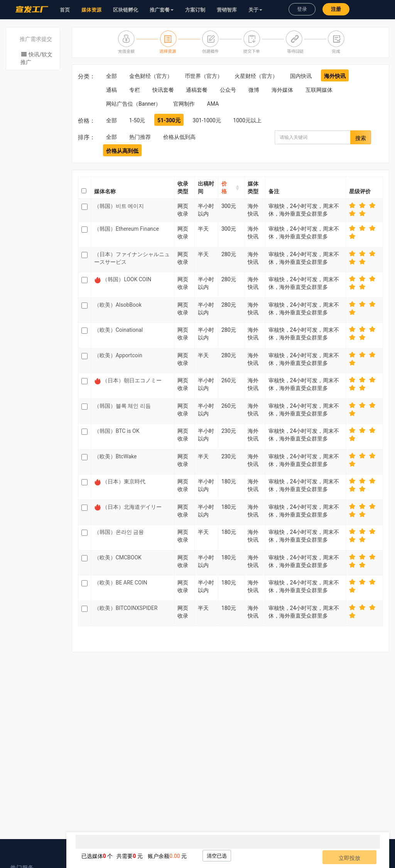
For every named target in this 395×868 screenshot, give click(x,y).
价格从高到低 (122, 151)
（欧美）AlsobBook (118, 305)
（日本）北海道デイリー (132, 507)
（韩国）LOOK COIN (127, 279)
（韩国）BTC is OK (117, 431)
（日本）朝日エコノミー (132, 380)
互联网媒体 (319, 90)
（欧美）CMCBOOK (118, 557)
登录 (302, 9)
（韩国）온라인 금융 (119, 532)
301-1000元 (207, 120)
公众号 (228, 90)
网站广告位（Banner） (133, 104)
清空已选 (217, 856)
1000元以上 (247, 120)
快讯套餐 (163, 90)
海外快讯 (335, 76)
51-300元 (169, 120)
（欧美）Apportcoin (118, 355)
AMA (213, 104)
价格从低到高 (179, 137)
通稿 (111, 90)
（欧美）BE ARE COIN (121, 583)
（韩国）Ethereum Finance (127, 229)
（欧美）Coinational (119, 330)
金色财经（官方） (151, 76)
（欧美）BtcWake (116, 456)
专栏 (135, 90)
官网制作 (184, 104)
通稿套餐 (197, 90)
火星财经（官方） (256, 76)
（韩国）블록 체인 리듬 (122, 406)
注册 (336, 9)
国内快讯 (301, 76)
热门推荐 (140, 137)
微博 (254, 90)
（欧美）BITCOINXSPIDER (126, 608)
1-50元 (137, 120)
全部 (111, 76)
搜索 (361, 138)
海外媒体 (282, 90)
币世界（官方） (204, 76)
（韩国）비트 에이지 (119, 206)
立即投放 (349, 858)
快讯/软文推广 (36, 58)
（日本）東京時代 (124, 481)
